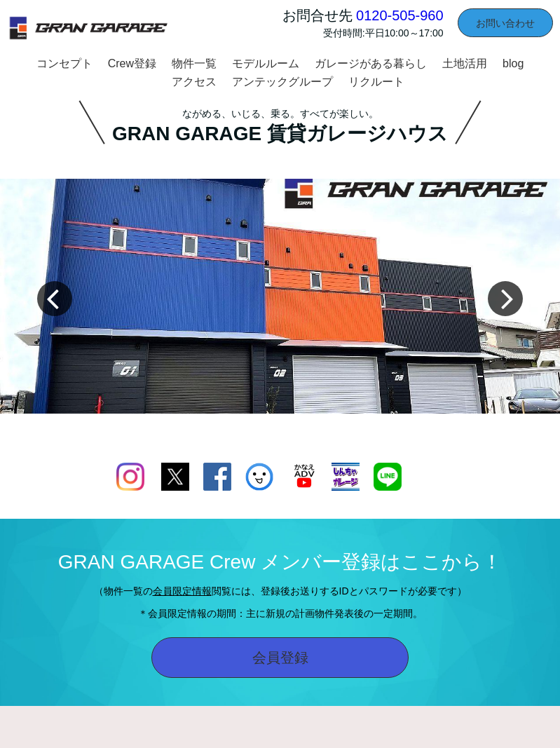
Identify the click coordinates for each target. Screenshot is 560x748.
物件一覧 (194, 63)
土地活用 (465, 63)
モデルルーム (266, 63)
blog (513, 63)
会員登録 (280, 658)
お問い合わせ (505, 23)
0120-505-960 (400, 15)
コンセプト (64, 63)
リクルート (376, 82)
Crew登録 (132, 63)
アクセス (194, 82)
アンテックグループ (282, 82)
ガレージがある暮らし (371, 63)
